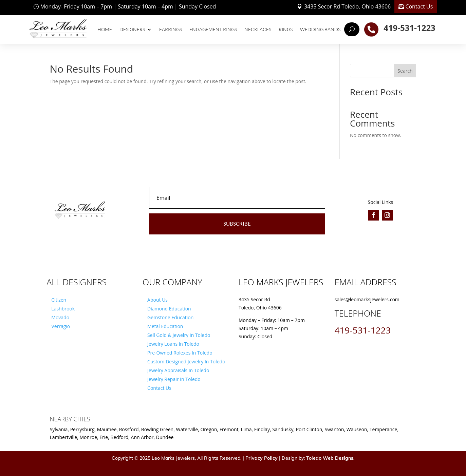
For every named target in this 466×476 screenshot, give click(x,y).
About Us (157, 300)
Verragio (61, 326)
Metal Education (165, 326)
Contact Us (419, 6)
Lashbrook (63, 309)
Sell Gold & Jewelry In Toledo (179, 335)
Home (105, 29)
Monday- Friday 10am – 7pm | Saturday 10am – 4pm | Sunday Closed (128, 6)
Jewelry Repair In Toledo (174, 379)
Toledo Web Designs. (330, 458)
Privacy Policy (262, 458)
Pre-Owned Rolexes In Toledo (180, 353)
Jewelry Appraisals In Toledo (178, 370)
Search (405, 71)
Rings (286, 29)
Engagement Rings (213, 29)
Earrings (171, 29)
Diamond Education (169, 309)
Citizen (59, 300)
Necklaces (258, 29)
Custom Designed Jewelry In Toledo (186, 361)
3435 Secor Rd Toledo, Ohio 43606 (347, 6)
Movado (60, 317)
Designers (132, 29)
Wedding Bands (320, 29)
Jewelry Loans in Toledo (173, 344)
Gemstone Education (170, 317)
